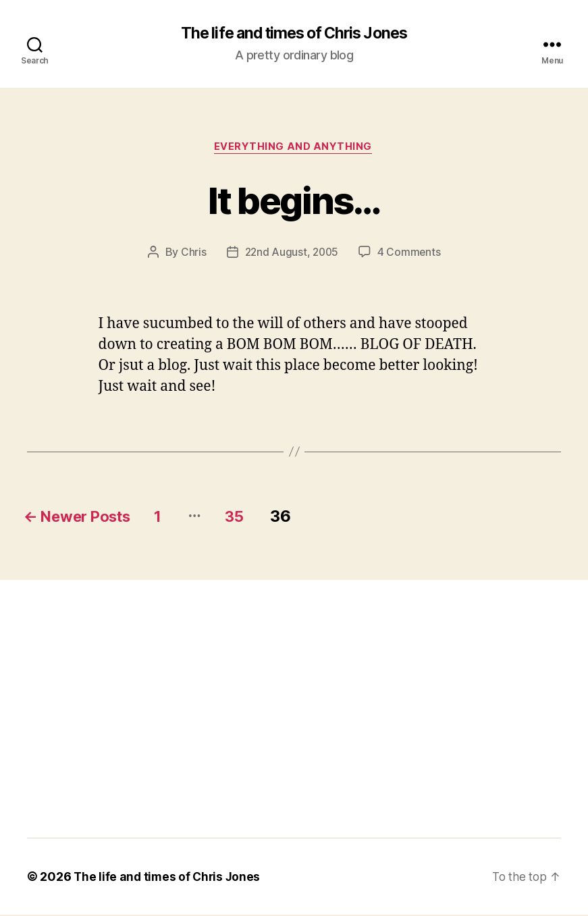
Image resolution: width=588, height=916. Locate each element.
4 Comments (410, 254)
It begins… (294, 200)
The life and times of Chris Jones (294, 34)
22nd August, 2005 (291, 254)
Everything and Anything (294, 149)
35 (259, 518)
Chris (192, 254)
